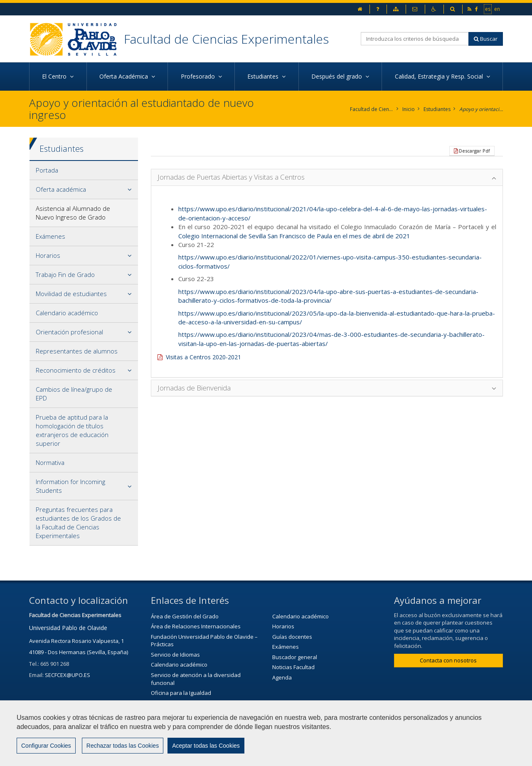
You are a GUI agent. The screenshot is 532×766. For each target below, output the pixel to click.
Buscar (486, 39)
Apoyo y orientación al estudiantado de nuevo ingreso (481, 109)
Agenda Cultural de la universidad (194, 724)
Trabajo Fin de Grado (65, 274)
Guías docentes (292, 637)
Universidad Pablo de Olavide (68, 628)
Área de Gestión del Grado (185, 616)
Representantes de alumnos (77, 351)
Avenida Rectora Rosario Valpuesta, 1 (76, 641)
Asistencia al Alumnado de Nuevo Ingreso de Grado (73, 213)
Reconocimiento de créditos (76, 370)
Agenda (282, 677)
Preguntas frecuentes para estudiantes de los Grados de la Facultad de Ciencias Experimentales (78, 523)
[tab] (84, 170)
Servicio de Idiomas (175, 655)
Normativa (50, 462)
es (488, 9)
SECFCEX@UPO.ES (68, 675)
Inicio (409, 109)
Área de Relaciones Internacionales (196, 626)
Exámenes (50, 236)
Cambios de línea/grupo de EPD (74, 394)
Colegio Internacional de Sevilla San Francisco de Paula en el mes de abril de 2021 (294, 236)
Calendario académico (67, 313)
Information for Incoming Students (70, 486)
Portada (47, 170)
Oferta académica (61, 189)
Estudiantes (437, 109)
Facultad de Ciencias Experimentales (226, 39)
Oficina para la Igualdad (181, 693)
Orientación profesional (69, 332)
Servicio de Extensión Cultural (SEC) (195, 713)
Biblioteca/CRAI (170, 703)
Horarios (48, 255)
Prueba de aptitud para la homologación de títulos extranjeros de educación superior (72, 430)
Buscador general (295, 657)
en (498, 9)
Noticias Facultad (293, 667)
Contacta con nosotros (448, 660)
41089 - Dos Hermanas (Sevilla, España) (79, 652)
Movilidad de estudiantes (71, 294)
